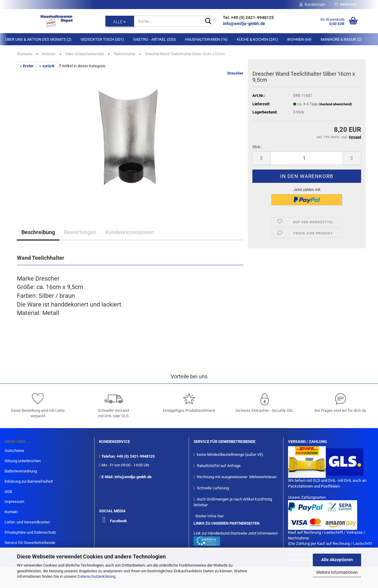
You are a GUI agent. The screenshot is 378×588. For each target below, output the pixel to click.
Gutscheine (14, 451)
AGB (8, 492)
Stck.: (257, 147)
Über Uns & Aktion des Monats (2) (38, 39)
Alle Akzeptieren (337, 560)
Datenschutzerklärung (96, 576)
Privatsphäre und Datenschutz (30, 532)
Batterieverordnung (21, 471)
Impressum (14, 502)
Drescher (235, 73)
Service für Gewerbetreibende (30, 543)
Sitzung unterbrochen (23, 461)
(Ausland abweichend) (335, 104)
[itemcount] (307, 158)
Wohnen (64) (299, 39)
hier (221, 516)
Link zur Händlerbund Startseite (220, 533)
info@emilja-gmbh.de (244, 24)
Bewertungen (80, 232)
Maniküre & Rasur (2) (341, 39)
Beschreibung (38, 232)
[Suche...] (120, 21)
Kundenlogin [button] (312, 5)
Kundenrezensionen (130, 232)
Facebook (118, 521)
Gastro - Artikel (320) (155, 39)
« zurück (47, 66)
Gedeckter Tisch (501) (102, 39)
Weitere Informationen (337, 572)
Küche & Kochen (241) (257, 39)
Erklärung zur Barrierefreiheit (29, 481)
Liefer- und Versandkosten (27, 522)
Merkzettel (346, 5)
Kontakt (11, 512)
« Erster (27, 66)
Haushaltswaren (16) (206, 39)
